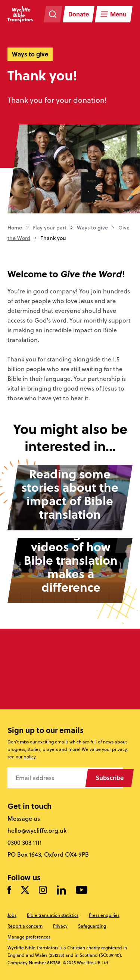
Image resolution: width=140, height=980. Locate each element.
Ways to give (92, 228)
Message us (24, 819)
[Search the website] (53, 14)
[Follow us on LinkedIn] (61, 890)
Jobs (12, 915)
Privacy (60, 926)
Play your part (49, 228)
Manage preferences (29, 937)
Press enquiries (104, 915)
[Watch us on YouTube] (82, 890)
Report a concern (25, 926)
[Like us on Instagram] (43, 890)
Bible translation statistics (53, 915)
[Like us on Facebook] (9, 890)
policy (29, 757)
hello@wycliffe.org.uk (37, 830)
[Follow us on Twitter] (25, 890)
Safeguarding (92, 926)
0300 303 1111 (25, 842)
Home (15, 228)
